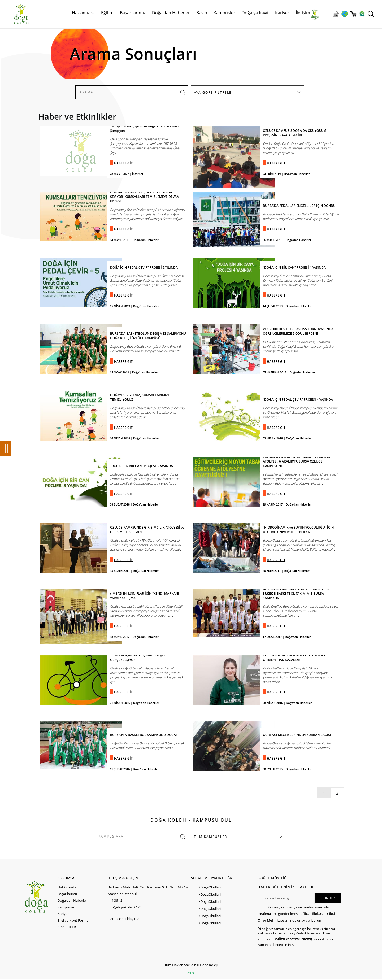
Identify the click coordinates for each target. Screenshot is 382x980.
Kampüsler (224, 13)
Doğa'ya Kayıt (255, 13)
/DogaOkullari (210, 887)
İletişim (303, 13)
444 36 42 (115, 900)
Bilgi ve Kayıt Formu (73, 920)
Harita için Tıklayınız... (124, 919)
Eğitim (107, 13)
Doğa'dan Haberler (171, 13)
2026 (191, 973)
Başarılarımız (133, 13)
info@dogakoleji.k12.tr (125, 907)
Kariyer (282, 13)
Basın (202, 13)
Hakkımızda (83, 13)
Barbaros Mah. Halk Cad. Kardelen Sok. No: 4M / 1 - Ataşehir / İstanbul (148, 890)
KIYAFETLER (67, 927)
